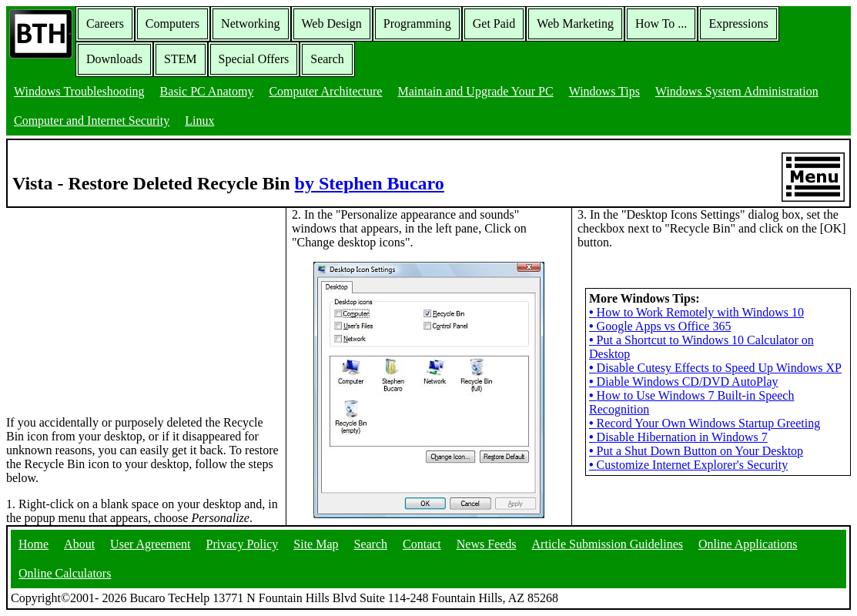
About (79, 544)
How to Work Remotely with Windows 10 (696, 312)
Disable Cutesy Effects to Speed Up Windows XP (715, 368)
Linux (199, 121)
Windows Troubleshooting (79, 91)
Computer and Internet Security (92, 121)
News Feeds (487, 544)
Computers (172, 23)
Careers (105, 23)
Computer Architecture (325, 91)
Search (327, 59)
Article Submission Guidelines (608, 544)
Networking (250, 23)
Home (33, 544)
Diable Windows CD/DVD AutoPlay (684, 382)
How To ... (661, 23)
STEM (181, 59)
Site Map (316, 544)
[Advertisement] (122, 304)
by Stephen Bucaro (370, 183)
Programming (417, 23)
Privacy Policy (243, 544)
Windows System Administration (737, 91)
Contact (422, 544)
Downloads (114, 59)
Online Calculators (65, 573)
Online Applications (748, 544)
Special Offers (254, 59)
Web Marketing (575, 23)
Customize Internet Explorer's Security (688, 465)
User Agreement (150, 544)
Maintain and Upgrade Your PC (475, 91)
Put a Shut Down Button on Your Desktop (696, 451)
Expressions (738, 23)
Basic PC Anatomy (207, 91)
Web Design (332, 23)
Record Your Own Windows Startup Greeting (705, 423)
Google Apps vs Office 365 (660, 326)
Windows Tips (604, 91)
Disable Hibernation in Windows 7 (678, 437)
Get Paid (494, 23)
